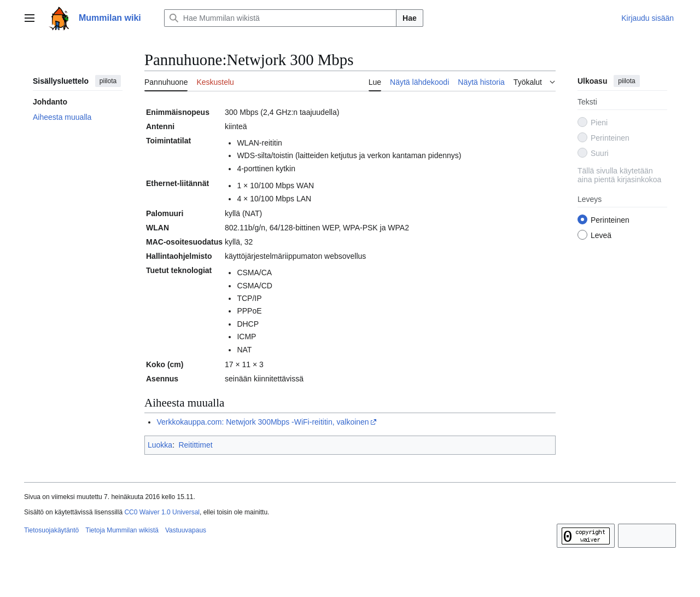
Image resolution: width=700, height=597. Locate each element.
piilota (108, 81)
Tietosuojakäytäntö (51, 530)
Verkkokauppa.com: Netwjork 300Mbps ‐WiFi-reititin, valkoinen (262, 422)
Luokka (160, 445)
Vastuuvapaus (186, 530)
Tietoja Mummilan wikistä (122, 530)
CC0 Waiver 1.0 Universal (162, 512)
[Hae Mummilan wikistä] (280, 18)
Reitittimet (195, 445)
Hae (410, 18)
